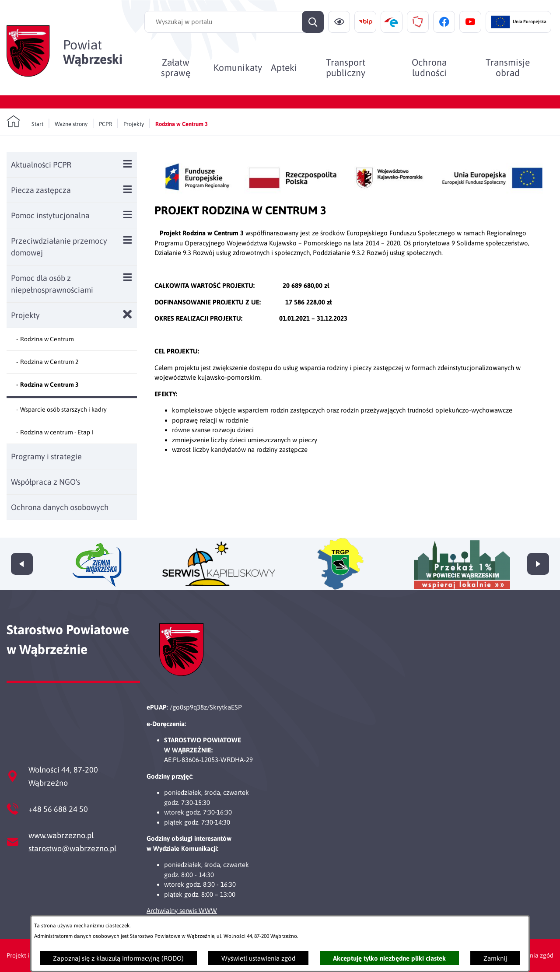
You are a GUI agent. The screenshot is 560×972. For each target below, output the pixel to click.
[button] (354, 194)
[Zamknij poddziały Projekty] (128, 314)
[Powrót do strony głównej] (25, 122)
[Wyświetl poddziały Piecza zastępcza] (128, 189)
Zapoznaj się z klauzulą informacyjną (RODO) (118, 958)
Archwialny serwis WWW (182, 911)
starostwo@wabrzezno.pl (72, 848)
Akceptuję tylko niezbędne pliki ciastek (389, 958)
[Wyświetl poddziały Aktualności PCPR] (128, 164)
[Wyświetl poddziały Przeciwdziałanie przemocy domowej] (128, 240)
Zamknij (495, 958)
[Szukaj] (313, 22)
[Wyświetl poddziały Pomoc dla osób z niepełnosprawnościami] (128, 277)
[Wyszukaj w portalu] (234, 22)
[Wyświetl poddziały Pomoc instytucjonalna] (128, 215)
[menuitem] (176, 67)
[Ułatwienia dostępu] (339, 22)
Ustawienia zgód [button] (530, 955)
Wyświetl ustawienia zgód (258, 958)
